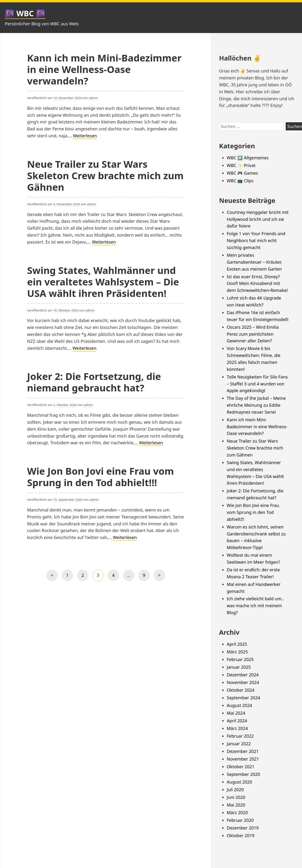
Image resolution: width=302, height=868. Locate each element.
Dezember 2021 (243, 751)
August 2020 (239, 782)
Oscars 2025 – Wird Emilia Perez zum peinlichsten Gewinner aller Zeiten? (253, 334)
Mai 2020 (236, 805)
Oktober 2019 (241, 835)
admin (93, 98)
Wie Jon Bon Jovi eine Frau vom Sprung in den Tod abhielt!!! (101, 477)
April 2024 (237, 721)
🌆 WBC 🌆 (25, 13)
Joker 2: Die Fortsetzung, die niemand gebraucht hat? (94, 382)
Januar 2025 (239, 667)
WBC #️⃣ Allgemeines (248, 158)
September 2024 (243, 698)
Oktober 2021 (241, 767)
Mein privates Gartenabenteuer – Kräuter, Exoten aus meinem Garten (254, 262)
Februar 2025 (240, 659)
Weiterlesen (85, 136)
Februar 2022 (240, 736)
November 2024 (243, 682)
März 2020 (237, 812)
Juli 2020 (235, 790)
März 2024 (237, 728)
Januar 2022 (239, 744)
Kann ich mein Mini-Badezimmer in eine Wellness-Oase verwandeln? (104, 69)
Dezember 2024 (243, 675)
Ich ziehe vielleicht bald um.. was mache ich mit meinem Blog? (255, 606)
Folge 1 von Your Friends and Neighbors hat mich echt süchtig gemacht (256, 240)
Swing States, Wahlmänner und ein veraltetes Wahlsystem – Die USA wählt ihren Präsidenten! (103, 282)
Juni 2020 (236, 797)
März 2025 (237, 652)
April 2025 (237, 644)
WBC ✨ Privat (241, 165)
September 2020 (243, 774)
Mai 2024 (236, 713)
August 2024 (239, 705)
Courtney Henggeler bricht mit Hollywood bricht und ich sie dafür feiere (258, 219)
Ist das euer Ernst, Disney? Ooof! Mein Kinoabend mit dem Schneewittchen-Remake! (257, 284)
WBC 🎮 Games (242, 173)
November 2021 (243, 759)
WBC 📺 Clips (240, 181)
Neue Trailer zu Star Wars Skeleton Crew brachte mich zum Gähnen (105, 175)
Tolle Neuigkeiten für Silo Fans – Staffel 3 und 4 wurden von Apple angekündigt (257, 384)
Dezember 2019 (243, 828)
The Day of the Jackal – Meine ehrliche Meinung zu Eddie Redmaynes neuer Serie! (256, 405)
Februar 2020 (240, 820)
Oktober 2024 (241, 690)
